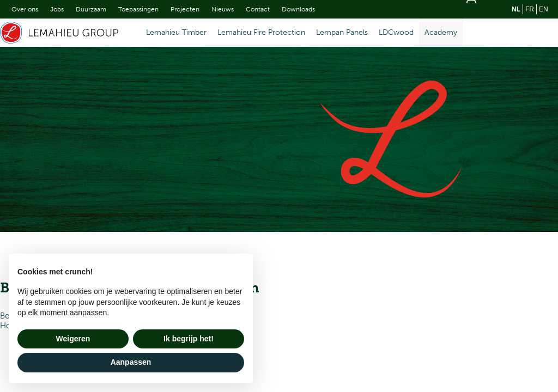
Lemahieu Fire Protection (261, 32)
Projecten (185, 9)
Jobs (57, 9)
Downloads (298, 9)
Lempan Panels (342, 32)
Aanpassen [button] (131, 362)
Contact (258, 9)
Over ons (25, 9)
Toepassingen (138, 9)
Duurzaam (91, 9)
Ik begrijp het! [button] (189, 339)
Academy (441, 32)
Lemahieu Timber (176, 32)
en (544, 9)
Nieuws (223, 9)
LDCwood (396, 32)
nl (516, 9)
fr (530, 9)
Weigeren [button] (73, 339)
